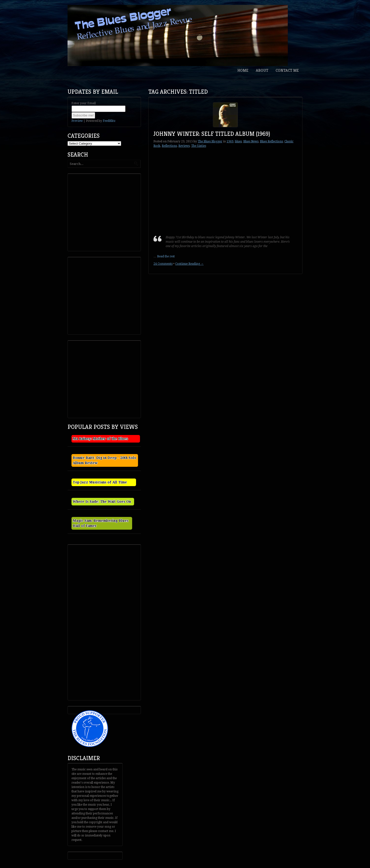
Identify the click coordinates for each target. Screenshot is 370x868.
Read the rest (166, 256)
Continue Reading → (189, 264)
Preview (77, 121)
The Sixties (199, 146)
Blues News (251, 141)
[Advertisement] (106, 212)
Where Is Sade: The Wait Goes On (102, 502)
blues (238, 141)
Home (243, 70)
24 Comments (163, 264)
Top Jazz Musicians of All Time (100, 482)
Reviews (184, 146)
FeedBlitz (109, 121)
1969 (230, 141)
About (262, 70)
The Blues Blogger (210, 141)
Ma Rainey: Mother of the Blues (100, 439)
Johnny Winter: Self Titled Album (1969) (212, 134)
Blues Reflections (271, 141)
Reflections (169, 146)
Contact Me (287, 70)
